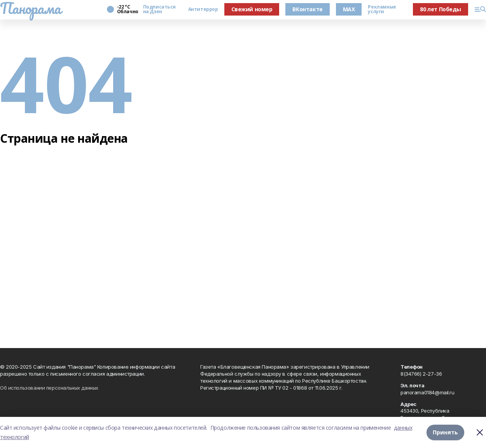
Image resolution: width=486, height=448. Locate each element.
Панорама (31, 8)
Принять (445, 432)
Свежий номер (252, 9)
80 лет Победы (441, 9)
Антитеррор (203, 9)
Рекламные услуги (382, 9)
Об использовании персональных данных (49, 388)
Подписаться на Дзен (159, 9)
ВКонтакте (307, 9)
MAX (349, 9)
